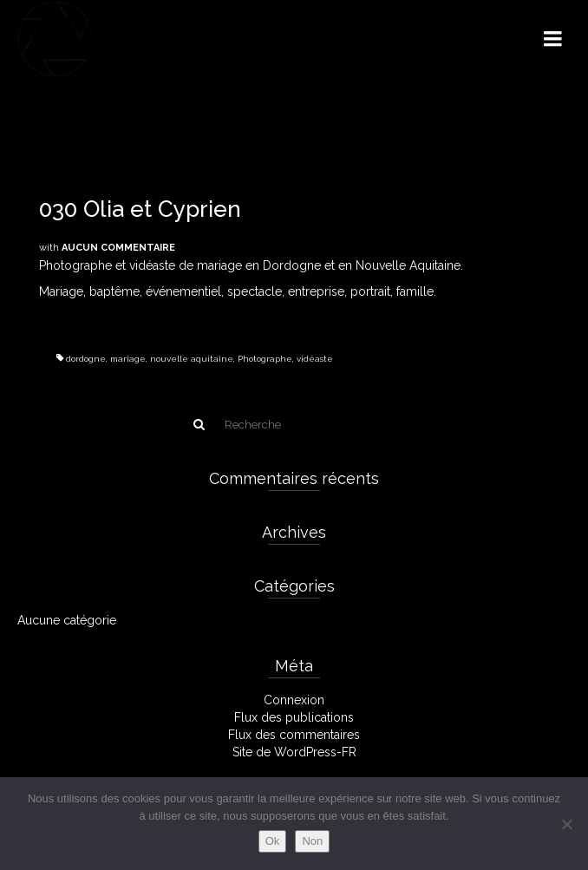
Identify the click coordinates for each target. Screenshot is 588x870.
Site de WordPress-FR (294, 752)
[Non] (566, 824)
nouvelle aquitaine (192, 359)
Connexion (294, 700)
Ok (273, 841)
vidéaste (315, 359)
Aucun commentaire (118, 248)
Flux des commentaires (294, 735)
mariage (128, 359)
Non (312, 841)
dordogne (86, 359)
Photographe (265, 359)
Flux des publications (294, 717)
